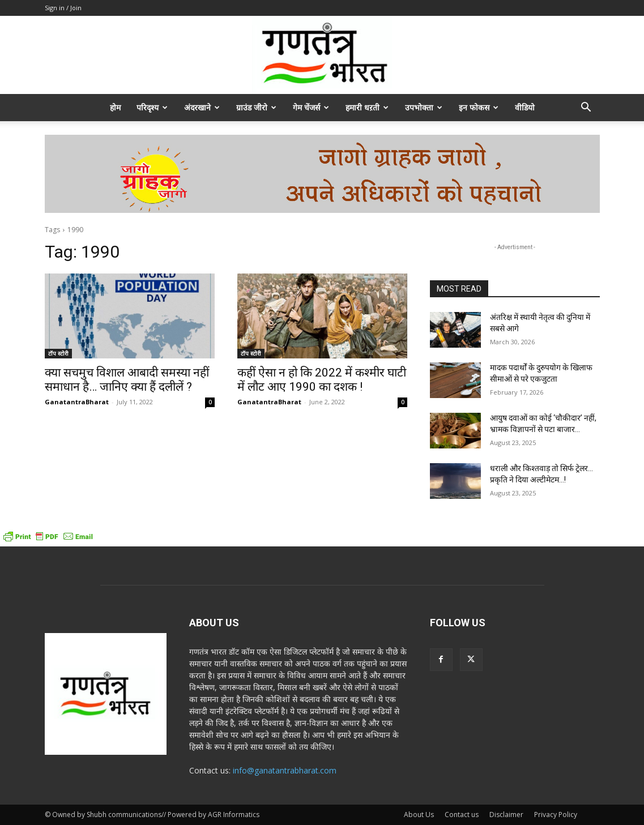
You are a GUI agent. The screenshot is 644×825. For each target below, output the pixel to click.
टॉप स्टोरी (58, 353)
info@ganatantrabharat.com (285, 770)
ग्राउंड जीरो (256, 107)
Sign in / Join (63, 8)
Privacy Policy (556, 815)
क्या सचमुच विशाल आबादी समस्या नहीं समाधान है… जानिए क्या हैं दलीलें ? (127, 380)
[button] (586, 108)
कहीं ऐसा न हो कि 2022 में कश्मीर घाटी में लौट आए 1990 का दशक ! (322, 380)
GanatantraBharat (77, 402)
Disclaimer (506, 815)
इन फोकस (479, 107)
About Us (419, 815)
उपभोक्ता (424, 107)
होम (115, 107)
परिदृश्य (152, 107)
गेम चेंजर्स (311, 107)
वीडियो (525, 107)
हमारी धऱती (367, 107)
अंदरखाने (202, 107)
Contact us (462, 815)
